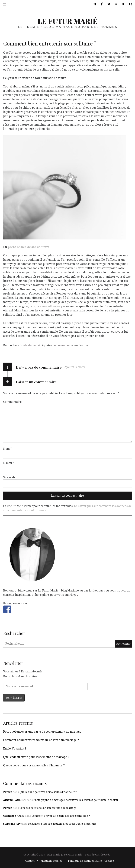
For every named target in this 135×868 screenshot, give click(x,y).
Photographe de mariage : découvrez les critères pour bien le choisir (76, 800)
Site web (9, 477)
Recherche (129, 4)
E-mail (9, 463)
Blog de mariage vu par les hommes (94, 4)
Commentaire (13, 402)
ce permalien (62, 345)
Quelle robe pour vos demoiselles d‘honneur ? (34, 765)
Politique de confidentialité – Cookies (91, 861)
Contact (30, 861)
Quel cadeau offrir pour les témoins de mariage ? (36, 757)
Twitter (108, 4)
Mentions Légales (51, 861)
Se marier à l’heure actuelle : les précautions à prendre (62, 824)
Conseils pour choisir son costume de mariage (48, 808)
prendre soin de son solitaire (29, 247)
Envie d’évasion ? (15, 749)
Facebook (101, 4)
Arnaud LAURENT (15, 800)
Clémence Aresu (14, 816)
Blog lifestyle (122, 4)
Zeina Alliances (50, 306)
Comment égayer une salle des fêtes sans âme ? (61, 816)
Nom (7, 449)
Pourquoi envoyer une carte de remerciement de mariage (42, 732)
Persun (8, 792)
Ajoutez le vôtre (75, 367)
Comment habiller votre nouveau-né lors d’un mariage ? (41, 740)
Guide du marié (30, 345)
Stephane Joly (12, 824)
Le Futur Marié (67, 21)
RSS (115, 4)
